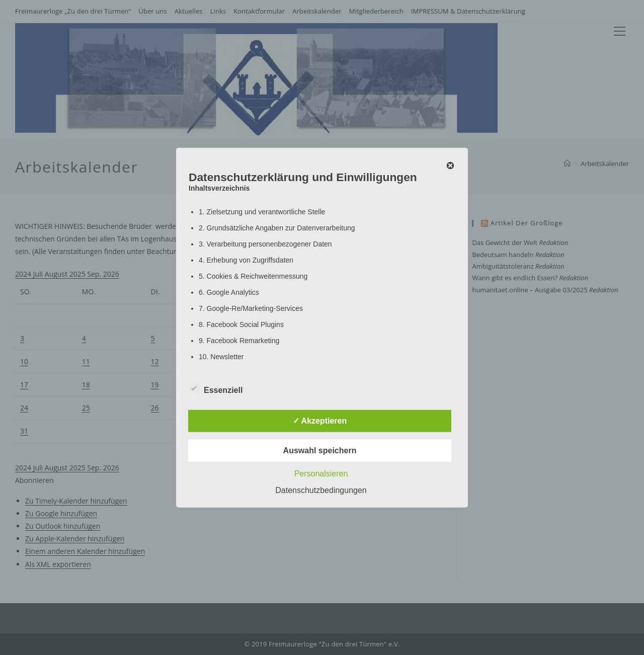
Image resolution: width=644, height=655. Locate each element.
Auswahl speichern (320, 450)
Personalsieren (321, 473)
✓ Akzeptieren (320, 420)
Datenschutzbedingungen (321, 490)
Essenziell (216, 388)
